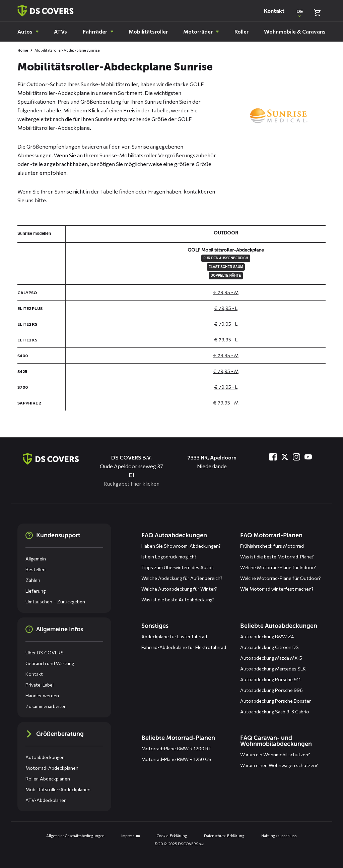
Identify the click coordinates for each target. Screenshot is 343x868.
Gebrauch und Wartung (50, 663)
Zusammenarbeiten (46, 706)
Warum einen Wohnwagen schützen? (279, 765)
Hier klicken (145, 483)
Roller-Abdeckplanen (48, 779)
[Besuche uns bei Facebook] (273, 457)
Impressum (131, 836)
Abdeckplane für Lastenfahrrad (174, 636)
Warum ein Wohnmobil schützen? (275, 754)
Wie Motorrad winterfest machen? (277, 589)
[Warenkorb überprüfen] (317, 13)
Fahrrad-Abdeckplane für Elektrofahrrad (184, 647)
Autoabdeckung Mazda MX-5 (271, 658)
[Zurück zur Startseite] (46, 11)
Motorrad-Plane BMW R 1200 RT (176, 748)
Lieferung (36, 591)
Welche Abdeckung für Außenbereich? (182, 578)
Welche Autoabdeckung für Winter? (179, 589)
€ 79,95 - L (226, 308)
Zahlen (33, 580)
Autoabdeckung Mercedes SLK (273, 669)
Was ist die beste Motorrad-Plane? (277, 557)
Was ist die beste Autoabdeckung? (178, 600)
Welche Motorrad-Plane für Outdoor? (281, 578)
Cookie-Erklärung (172, 836)
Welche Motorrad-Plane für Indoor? (278, 567)
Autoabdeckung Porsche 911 (270, 679)
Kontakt (274, 11)
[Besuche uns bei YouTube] (308, 457)
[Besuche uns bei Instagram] (296, 457)
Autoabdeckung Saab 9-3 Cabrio (275, 712)
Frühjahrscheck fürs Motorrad (272, 546)
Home (23, 50)
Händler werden (42, 695)
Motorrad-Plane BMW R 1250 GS (176, 759)
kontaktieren (199, 191)
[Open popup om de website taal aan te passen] (299, 13)
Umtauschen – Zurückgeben (55, 602)
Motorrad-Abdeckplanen (52, 768)
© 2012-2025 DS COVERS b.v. (179, 844)
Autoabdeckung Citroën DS (269, 647)
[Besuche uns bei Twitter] (285, 457)
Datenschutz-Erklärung (224, 836)
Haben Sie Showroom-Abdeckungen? (181, 546)
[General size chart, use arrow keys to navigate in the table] (171, 318)
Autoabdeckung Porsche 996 (271, 690)
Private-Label (40, 685)
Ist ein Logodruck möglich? (169, 557)
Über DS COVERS (45, 653)
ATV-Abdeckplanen (46, 800)
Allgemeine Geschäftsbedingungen (75, 836)
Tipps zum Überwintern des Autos (178, 567)
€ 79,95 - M (226, 292)
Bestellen (36, 569)
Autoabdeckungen (45, 757)
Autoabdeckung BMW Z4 (267, 636)
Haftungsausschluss (279, 836)
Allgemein (36, 559)
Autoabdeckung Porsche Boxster (276, 701)
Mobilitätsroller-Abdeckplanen (58, 789)
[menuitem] (28, 32)
